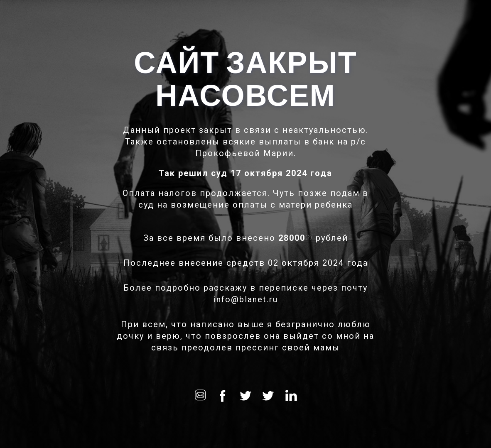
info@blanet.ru (246, 299)
